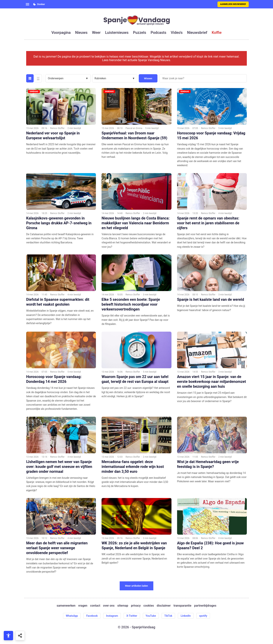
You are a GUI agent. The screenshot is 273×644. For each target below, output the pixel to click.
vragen (83, 606)
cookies (149, 606)
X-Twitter (132, 616)
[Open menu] (27, 4)
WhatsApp (72, 616)
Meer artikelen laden (137, 586)
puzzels (139, 33)
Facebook (92, 616)
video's (177, 33)
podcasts (159, 33)
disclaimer (164, 606)
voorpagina (61, 33)
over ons (109, 606)
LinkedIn (186, 616)
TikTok (168, 616)
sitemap (123, 606)
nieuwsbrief (197, 33)
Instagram (112, 616)
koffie (217, 33)
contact (95, 606)
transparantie (182, 606)
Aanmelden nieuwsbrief (233, 4)
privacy (136, 606)
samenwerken (66, 606)
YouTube (151, 616)
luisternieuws (117, 33)
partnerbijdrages (205, 606)
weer (96, 33)
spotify (203, 616)
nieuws (81, 33)
